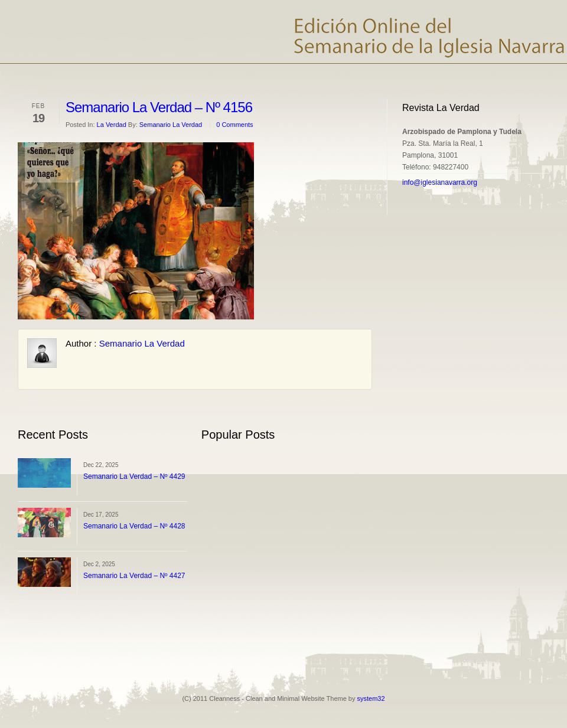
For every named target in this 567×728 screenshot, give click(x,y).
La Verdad (112, 125)
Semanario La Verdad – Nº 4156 (159, 107)
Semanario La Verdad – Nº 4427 (134, 576)
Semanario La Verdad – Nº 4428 (134, 526)
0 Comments (234, 125)
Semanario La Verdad (171, 125)
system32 (371, 698)
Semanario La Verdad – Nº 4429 (134, 476)
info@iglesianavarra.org (440, 182)
